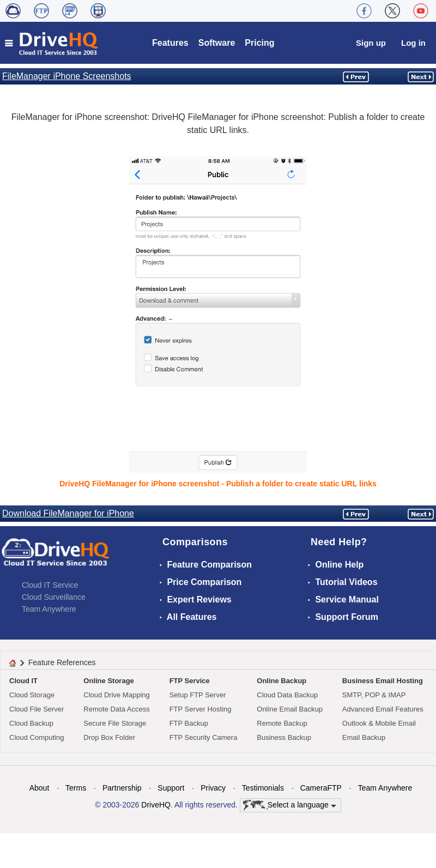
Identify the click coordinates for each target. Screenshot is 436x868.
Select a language (290, 805)
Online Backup (281, 681)
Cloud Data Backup (287, 695)
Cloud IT (23, 681)
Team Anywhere (49, 609)
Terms (76, 788)
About (40, 788)
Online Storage (108, 681)
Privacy (213, 788)
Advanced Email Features (383, 709)
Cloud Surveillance (54, 597)
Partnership (122, 788)
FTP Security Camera (204, 737)
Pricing (259, 43)
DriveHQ (156, 805)
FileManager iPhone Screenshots (67, 76)
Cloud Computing (37, 737)
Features (170, 43)
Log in (413, 43)
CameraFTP (321, 788)
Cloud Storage (32, 695)
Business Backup (284, 737)
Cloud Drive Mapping (116, 695)
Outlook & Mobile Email (379, 723)
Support (171, 788)
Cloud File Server (37, 709)
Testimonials (263, 788)
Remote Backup (282, 723)
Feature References (62, 662)
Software (217, 43)
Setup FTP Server (198, 695)
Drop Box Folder (109, 737)
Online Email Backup (290, 709)
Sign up (371, 43)
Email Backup (364, 737)
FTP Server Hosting (201, 709)
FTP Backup (189, 723)
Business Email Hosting (383, 681)
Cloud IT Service (50, 585)
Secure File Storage (115, 723)
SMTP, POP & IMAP (374, 695)
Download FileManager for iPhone (68, 513)
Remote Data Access (116, 709)
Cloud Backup (31, 723)
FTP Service (190, 681)
